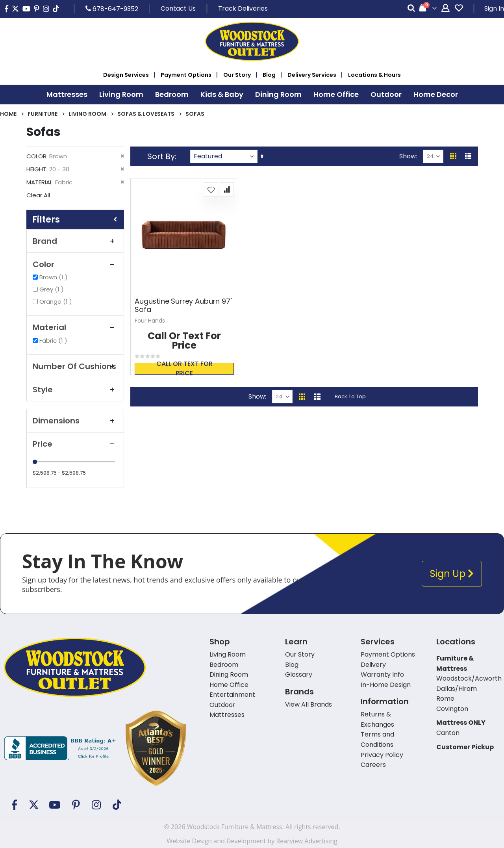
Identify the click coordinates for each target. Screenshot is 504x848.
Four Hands (150, 321)
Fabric (54, 340)
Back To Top (350, 396)
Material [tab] (75, 327)
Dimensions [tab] (75, 421)
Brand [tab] (75, 241)
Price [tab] (75, 444)
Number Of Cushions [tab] (75, 366)
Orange (57, 302)
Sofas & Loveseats (146, 114)
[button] (211, 189)
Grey (53, 289)
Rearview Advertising (307, 841)
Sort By (161, 156)
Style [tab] (75, 390)
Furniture (43, 114)
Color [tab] (75, 264)
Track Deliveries (243, 8)
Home (8, 114)
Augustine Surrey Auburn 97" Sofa (183, 305)
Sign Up (452, 574)
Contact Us (178, 8)
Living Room (87, 114)
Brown (55, 277)
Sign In (494, 8)
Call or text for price (184, 369)
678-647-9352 (112, 9)
